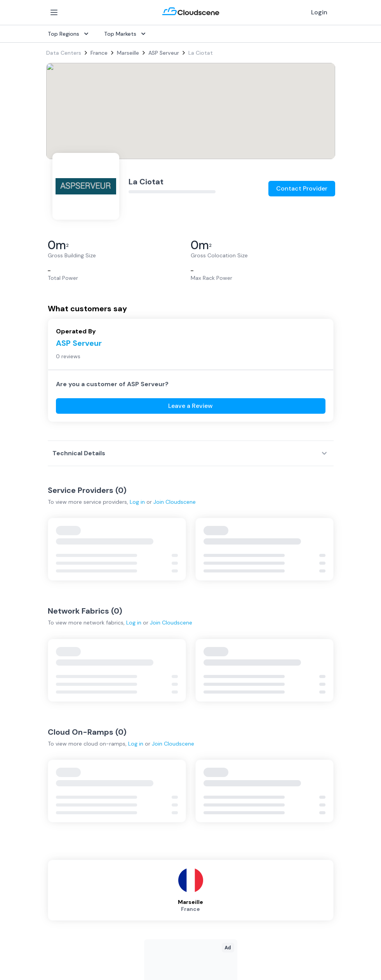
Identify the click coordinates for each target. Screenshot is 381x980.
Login (319, 12)
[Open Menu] (54, 12)
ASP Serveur (164, 53)
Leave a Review (190, 406)
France (99, 53)
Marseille (128, 53)
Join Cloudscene (175, 502)
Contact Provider (302, 188)
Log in (137, 502)
